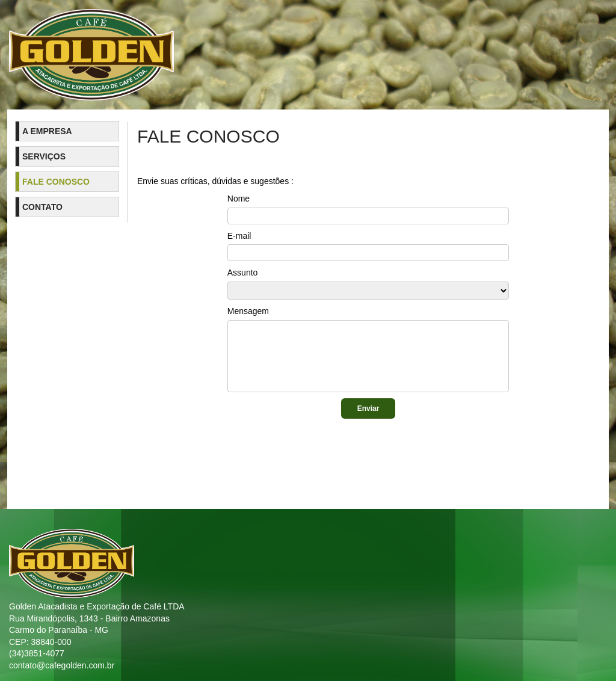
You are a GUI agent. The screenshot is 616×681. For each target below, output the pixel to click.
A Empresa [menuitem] (47, 131)
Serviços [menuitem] (44, 156)
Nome (239, 199)
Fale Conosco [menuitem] (56, 182)
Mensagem (248, 311)
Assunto (243, 273)
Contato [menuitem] (42, 207)
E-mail (239, 236)
